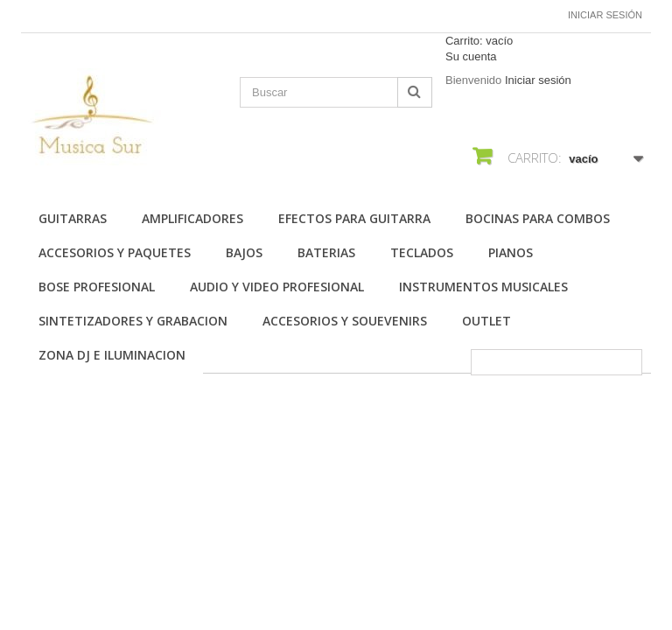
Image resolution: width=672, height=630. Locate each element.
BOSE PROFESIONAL (97, 287)
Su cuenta (471, 56)
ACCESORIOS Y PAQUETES (115, 252)
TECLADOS (422, 252)
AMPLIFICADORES (192, 218)
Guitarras (73, 218)
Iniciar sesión (605, 15)
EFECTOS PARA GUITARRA (354, 218)
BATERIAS (326, 252)
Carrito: (479, 41)
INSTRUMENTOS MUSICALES (483, 287)
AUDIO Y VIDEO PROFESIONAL (277, 287)
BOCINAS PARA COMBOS (538, 218)
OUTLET (486, 321)
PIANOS (511, 252)
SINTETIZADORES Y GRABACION (133, 321)
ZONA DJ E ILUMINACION (112, 355)
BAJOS (244, 252)
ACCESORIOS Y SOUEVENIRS (345, 321)
